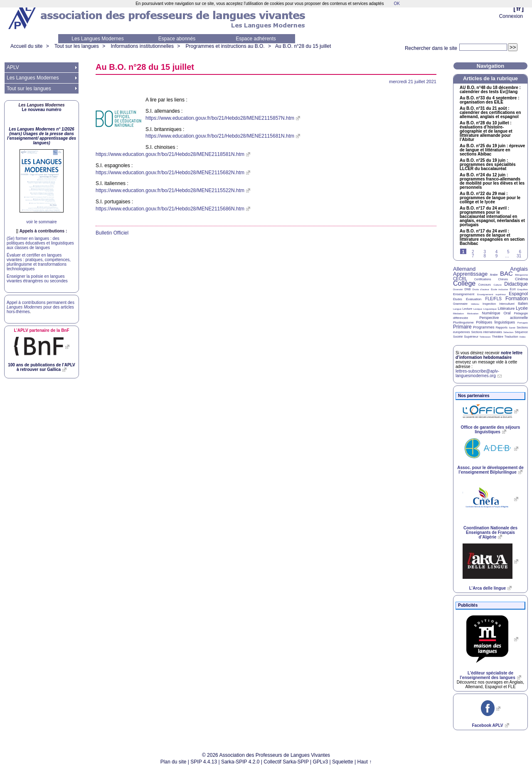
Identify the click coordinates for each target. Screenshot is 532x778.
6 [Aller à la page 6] (520, 252)
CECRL (460, 279)
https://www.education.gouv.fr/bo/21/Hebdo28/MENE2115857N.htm (220, 118)
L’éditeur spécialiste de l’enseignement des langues (487, 675)
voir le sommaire (41, 222)
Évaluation (474, 299)
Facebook (487, 725)
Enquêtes (523, 289)
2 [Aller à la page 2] (473, 252)
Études (458, 299)
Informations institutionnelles (142, 46)
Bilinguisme (521, 275)
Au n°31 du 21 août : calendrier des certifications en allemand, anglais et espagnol (490, 113)
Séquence (521, 332)
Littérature (506, 309)
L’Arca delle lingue (488, 588)
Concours (485, 285)
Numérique (491, 313)
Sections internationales (487, 332)
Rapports (502, 327)
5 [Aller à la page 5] (508, 252)
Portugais (523, 323)
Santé (512, 328)
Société (458, 337)
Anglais (519, 269)
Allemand (464, 269)
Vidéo (522, 337)
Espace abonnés (177, 39)
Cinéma (521, 279)
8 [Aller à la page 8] (485, 256)
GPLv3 (321, 762)
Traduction (511, 337)
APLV (13, 67)
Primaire (462, 327)
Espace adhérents (256, 39)
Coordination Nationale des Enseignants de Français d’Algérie (490, 532)
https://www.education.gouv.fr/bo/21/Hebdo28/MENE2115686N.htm (170, 209)
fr (518, 9)
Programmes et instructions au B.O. (225, 46)
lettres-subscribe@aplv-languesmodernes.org (477, 373)
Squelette (343, 762)
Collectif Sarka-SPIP (286, 762)
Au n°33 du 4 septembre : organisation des (489, 100)
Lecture (467, 309)
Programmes (484, 327)
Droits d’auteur (481, 289)
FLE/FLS (493, 299)
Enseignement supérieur (491, 294)
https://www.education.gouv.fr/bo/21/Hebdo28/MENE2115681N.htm (220, 136)
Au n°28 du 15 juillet (303, 46)
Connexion (511, 16)
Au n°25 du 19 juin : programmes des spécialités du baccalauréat (488, 165)
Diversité (458, 289)
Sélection (509, 332)
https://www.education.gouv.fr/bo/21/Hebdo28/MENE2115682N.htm (170, 173)
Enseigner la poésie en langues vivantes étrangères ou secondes (37, 279)
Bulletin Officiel (112, 233)
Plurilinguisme (463, 322)
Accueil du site (26, 46)
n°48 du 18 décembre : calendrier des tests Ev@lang (490, 90)
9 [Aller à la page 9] (497, 256)
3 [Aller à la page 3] (485, 252)
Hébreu (475, 304)
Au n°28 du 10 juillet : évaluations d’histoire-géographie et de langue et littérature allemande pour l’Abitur (486, 131)
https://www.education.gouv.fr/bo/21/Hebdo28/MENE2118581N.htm (170, 154)
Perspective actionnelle (504, 318)
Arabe (494, 275)
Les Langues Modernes (97, 39)
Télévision (485, 337)
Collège (464, 283)
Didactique (516, 284)
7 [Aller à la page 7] (473, 256)
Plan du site (174, 762)
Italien (523, 304)
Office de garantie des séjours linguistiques (491, 430)
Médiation (458, 314)
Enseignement (464, 294)
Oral (507, 313)
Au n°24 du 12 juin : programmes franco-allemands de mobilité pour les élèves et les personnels (492, 181)
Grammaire (460, 304)
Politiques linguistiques (495, 322)
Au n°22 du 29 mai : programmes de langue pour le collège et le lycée (490, 198)
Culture (497, 285)
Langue (457, 309)
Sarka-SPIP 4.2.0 (240, 762)
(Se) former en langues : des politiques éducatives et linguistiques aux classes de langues (40, 243)
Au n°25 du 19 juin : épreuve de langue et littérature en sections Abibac (492, 150)
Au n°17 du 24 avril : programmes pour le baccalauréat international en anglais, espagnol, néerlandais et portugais (492, 217)
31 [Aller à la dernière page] (519, 256)
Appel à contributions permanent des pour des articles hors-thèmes (41, 307)
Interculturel (507, 304)
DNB (468, 289)
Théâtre (498, 337)
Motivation (473, 314)
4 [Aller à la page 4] (497, 252)
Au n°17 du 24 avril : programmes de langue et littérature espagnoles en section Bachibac (492, 237)
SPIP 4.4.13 (204, 762)
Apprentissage (470, 274)
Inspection (489, 304)
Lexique (478, 309)
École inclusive (499, 289)
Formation (517, 299)
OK (397, 4)
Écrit (512, 289)
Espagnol (518, 294)
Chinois (503, 279)
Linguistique (490, 309)
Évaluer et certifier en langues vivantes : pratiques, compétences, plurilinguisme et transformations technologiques (39, 262)
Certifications (483, 279)
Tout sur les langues (77, 46)
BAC (506, 273)
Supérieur (471, 337)
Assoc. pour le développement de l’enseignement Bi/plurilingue (490, 470)
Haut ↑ (365, 762)
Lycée (522, 308)
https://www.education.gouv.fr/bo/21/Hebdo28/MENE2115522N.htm (170, 190)
